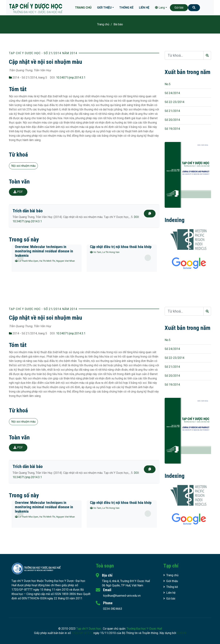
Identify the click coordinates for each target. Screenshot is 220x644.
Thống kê (126, 8)
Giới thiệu (104, 8)
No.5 (168, 84)
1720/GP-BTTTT (82, 633)
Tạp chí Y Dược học (89, 629)
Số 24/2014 (172, 93)
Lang (160, 8)
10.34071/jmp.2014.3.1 (71, 78)
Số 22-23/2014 (174, 102)
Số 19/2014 (172, 129)
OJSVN (181, 633)
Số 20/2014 (172, 120)
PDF (18, 192)
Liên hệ (144, 8)
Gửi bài (179, 8)
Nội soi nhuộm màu (23, 166)
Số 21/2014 (172, 111)
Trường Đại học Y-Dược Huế (144, 629)
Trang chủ (83, 8)
